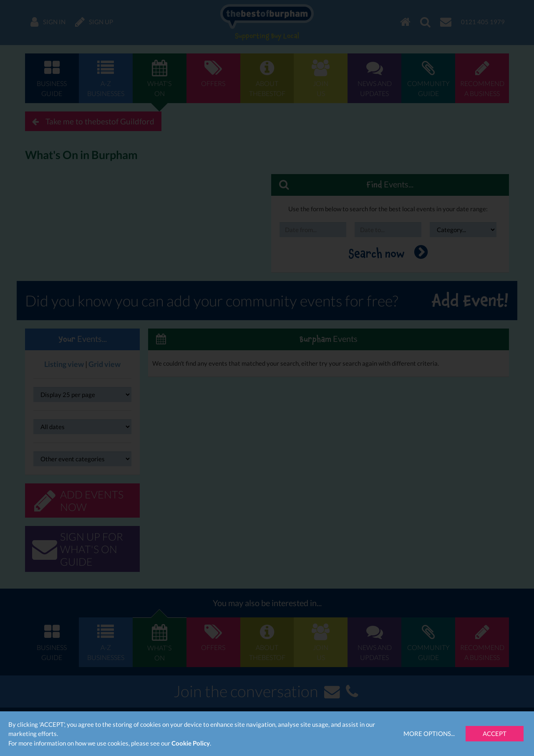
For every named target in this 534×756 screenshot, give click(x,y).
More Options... (429, 733)
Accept (495, 733)
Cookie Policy (191, 743)
